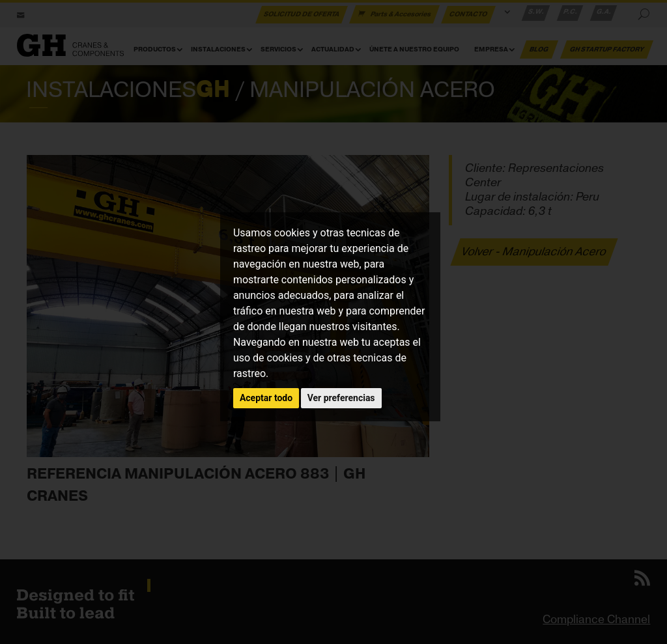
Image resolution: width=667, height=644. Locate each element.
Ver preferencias (341, 398)
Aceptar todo (266, 398)
